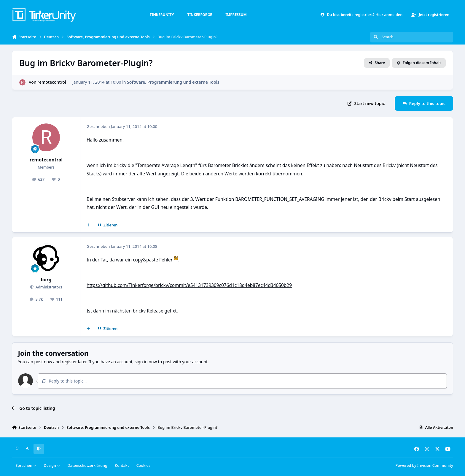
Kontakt (122, 465)
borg (46, 280)
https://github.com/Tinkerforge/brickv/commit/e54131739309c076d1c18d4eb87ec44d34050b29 (189, 285)
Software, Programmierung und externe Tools (173, 82)
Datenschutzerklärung (87, 465)
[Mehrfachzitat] (88, 225)
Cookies (143, 465)
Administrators (48, 287)
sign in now (146, 362)
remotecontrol (52, 82)
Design (52, 465)
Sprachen (26, 465)
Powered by (424, 465)
